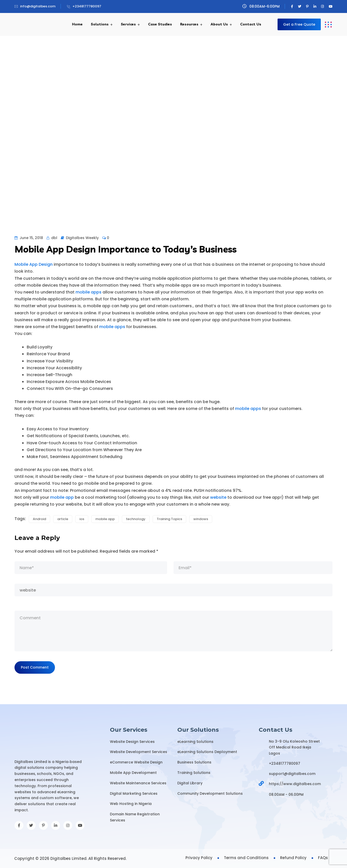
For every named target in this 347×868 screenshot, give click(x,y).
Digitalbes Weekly (82, 238)
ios (82, 519)
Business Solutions (194, 762)
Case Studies (160, 24)
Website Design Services (132, 742)
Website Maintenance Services (138, 783)
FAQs (323, 858)
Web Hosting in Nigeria (131, 804)
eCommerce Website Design (136, 762)
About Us (219, 24)
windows (201, 519)
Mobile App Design (34, 264)
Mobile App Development (133, 773)
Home (77, 24)
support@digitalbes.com (292, 774)
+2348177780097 (87, 6)
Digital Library (190, 783)
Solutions (100, 24)
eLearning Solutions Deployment (207, 752)
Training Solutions (194, 773)
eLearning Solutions (195, 742)
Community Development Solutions (210, 793)
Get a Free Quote (299, 24)
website (218, 497)
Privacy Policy (199, 858)
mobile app (62, 497)
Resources (189, 24)
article (63, 519)
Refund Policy (293, 858)
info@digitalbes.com (38, 6)
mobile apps (89, 292)
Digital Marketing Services (134, 793)
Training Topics (169, 519)
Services (128, 24)
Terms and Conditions (246, 858)
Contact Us (251, 24)
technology (136, 519)
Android (39, 519)
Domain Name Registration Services (135, 817)
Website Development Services (139, 752)
